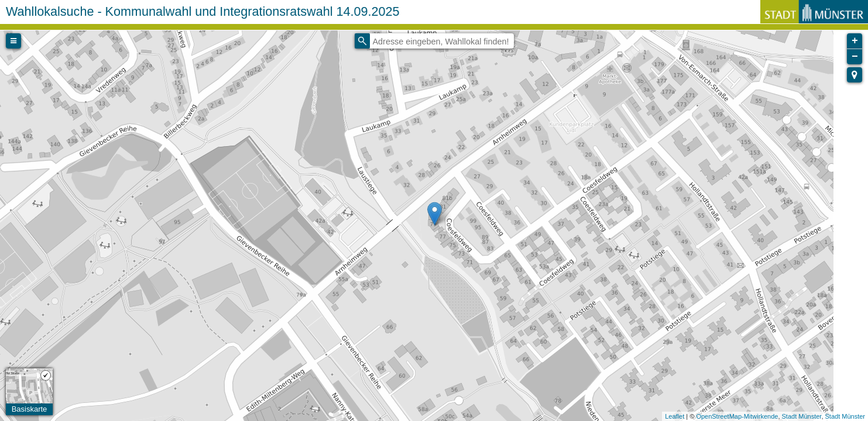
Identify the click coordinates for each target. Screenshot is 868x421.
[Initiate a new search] (362, 41)
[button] (855, 75)
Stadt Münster (802, 416)
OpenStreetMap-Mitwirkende (737, 416)
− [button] (855, 57)
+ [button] (855, 41)
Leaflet (675, 416)
